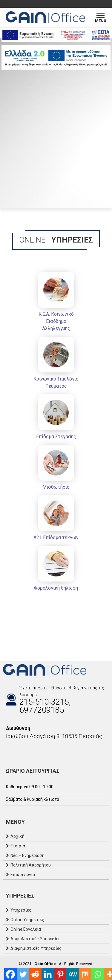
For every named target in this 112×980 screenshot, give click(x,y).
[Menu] (101, 17)
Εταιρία (18, 846)
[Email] (18, 749)
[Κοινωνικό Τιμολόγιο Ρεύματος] (56, 364)
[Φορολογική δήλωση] (56, 569)
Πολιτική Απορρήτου (31, 865)
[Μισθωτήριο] (56, 468)
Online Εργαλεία (26, 929)
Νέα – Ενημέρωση (27, 855)
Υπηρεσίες (21, 910)
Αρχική (17, 836)
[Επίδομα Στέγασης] (56, 418)
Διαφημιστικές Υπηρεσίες (36, 948)
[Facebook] (6, 749)
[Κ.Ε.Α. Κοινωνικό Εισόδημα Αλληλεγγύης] (56, 303)
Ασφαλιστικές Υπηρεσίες (36, 939)
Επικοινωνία (23, 875)
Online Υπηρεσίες (27, 920)
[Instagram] (12, 749)
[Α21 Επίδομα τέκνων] (56, 519)
